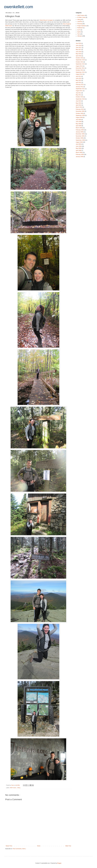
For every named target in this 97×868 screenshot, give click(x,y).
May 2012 (79, 80)
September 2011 (80, 89)
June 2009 (79, 122)
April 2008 (79, 150)
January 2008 (80, 157)
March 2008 (79, 152)
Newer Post (9, 846)
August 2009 (79, 117)
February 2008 (80, 154)
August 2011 (79, 91)
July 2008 (79, 144)
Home (39, 846)
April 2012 (79, 83)
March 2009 (79, 128)
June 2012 (79, 78)
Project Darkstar (82, 26)
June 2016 (79, 52)
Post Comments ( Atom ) (19, 849)
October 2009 (80, 113)
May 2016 (79, 54)
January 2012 (80, 87)
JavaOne (80, 22)
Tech (79, 34)
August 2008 (79, 142)
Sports (79, 32)
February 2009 (80, 130)
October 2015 (80, 58)
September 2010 (80, 99)
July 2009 (79, 120)
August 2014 (79, 66)
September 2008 (80, 140)
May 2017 (79, 50)
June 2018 (79, 46)
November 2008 (80, 136)
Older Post (68, 846)
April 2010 (79, 105)
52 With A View (81, 17)
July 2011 (79, 93)
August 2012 (79, 74)
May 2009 (79, 124)
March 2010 (79, 107)
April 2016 (79, 56)
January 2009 (80, 132)
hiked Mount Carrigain (46, 20)
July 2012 (79, 76)
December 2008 (80, 134)
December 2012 (80, 68)
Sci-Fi (79, 30)
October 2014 (80, 62)
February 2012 (80, 85)
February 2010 (80, 109)
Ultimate (80, 36)
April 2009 (79, 126)
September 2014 (80, 64)
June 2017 (79, 48)
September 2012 (80, 72)
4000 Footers (13, 788)
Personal (80, 24)
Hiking (19, 788)
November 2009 (80, 111)
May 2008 (79, 148)
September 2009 (80, 115)
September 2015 (80, 60)
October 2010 (80, 97)
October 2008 (80, 138)
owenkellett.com (19, 7)
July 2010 (79, 101)
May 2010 (79, 103)
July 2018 (79, 43)
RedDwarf (80, 28)
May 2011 (79, 95)
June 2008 (79, 146)
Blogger (59, 863)
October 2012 (80, 70)
